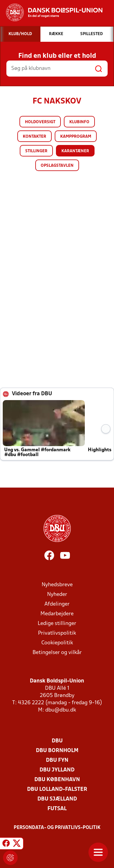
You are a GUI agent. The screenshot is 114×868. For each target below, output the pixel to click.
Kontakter (35, 137)
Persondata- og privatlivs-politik (57, 828)
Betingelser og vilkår (57, 653)
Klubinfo (79, 122)
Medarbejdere (57, 614)
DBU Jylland (57, 770)
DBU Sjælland (57, 799)
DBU (57, 741)
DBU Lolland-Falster (57, 789)
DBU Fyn (57, 760)
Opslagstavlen (57, 166)
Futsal (57, 809)
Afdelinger (57, 604)
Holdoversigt (40, 122)
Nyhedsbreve (57, 585)
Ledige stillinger (57, 624)
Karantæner (75, 151)
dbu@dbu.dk (61, 710)
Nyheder (57, 595)
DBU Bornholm (57, 751)
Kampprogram (76, 137)
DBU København (57, 780)
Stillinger (36, 151)
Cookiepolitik (57, 643)
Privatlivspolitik (57, 633)
